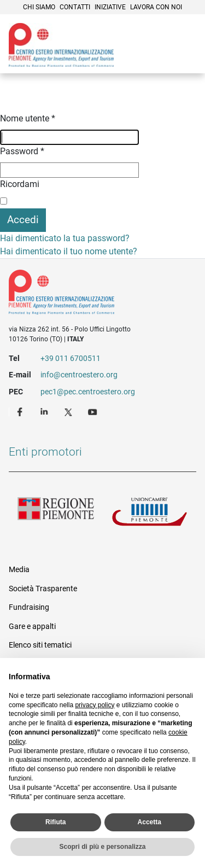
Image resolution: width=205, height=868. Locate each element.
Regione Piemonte (56, 515)
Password (22, 151)
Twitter (69, 411)
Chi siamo (39, 7)
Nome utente (28, 118)
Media (19, 569)
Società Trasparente (43, 589)
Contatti (75, 7)
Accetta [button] (150, 822)
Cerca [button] (159, 57)
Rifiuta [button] (55, 822)
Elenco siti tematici (40, 645)
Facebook (21, 411)
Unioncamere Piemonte (150, 515)
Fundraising (29, 607)
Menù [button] (183, 57)
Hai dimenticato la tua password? (65, 238)
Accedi (23, 220)
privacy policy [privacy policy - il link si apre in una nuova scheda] (95, 705)
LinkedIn (45, 411)
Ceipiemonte (61, 45)
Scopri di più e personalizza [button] (102, 847)
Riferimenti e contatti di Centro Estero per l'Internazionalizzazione (93, 294)
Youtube (93, 411)
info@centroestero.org (79, 375)
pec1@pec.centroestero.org (88, 392)
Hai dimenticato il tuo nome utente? (69, 251)
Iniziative (110, 7)
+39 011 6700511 (71, 358)
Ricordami (20, 184)
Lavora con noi (156, 7)
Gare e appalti (32, 626)
